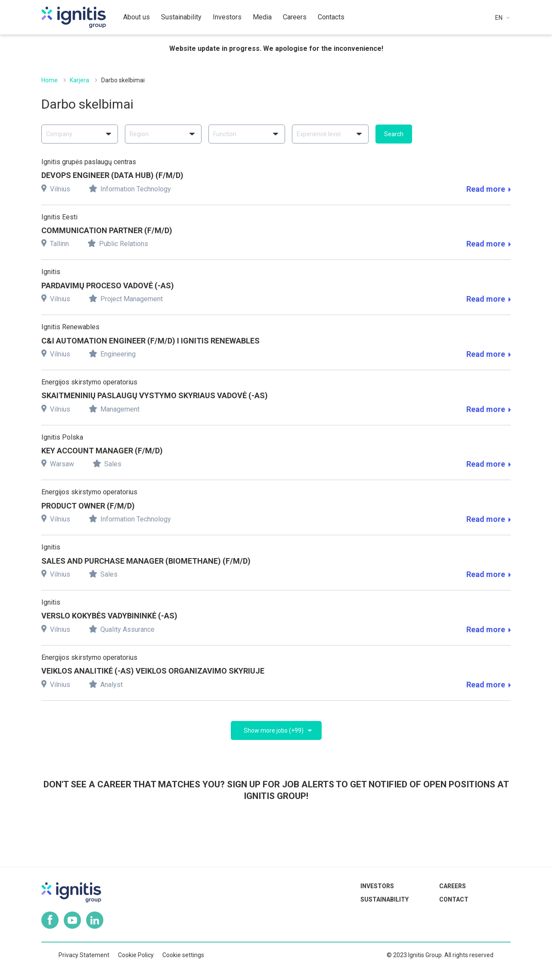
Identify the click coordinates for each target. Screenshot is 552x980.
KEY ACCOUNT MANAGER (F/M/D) (102, 451)
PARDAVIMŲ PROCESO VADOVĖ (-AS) (108, 286)
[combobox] (80, 134)
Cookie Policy (136, 955)
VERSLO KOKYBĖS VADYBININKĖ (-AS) (109, 616)
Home (50, 80)
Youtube (72, 920)
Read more (488, 189)
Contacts (331, 17)
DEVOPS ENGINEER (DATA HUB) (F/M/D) (112, 175)
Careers (453, 886)
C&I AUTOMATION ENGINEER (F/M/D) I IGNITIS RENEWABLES (150, 341)
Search (394, 134)
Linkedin (95, 920)
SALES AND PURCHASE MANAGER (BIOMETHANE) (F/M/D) (146, 561)
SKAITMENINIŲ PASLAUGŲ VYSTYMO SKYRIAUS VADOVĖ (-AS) (155, 395)
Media (262, 17)
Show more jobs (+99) (274, 730)
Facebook (50, 920)
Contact (454, 899)
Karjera (79, 80)
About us (136, 17)
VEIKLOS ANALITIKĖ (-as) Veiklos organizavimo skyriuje (153, 671)
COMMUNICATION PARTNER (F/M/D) (107, 230)
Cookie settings (183, 955)
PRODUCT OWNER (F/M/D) (88, 506)
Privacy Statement (84, 955)
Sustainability (385, 899)
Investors (377, 886)
